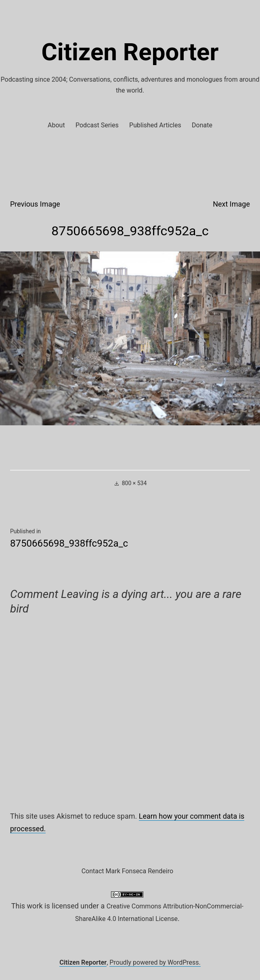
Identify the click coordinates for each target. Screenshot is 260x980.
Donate (202, 125)
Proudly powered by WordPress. (155, 962)
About (56, 125)
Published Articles (155, 125)
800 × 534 (134, 483)
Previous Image (35, 204)
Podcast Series (97, 125)
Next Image (231, 204)
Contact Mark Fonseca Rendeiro (127, 871)
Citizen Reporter (130, 52)
